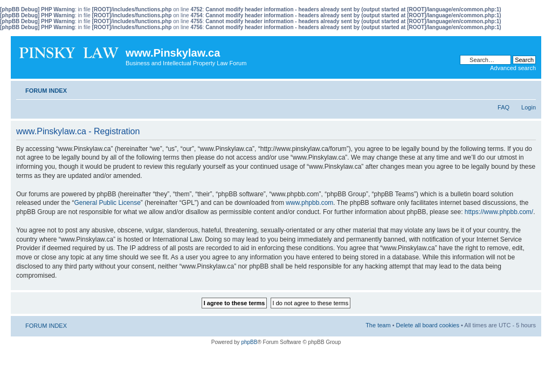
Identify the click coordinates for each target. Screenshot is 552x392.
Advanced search (513, 68)
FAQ (503, 107)
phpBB (249, 342)
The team (378, 325)
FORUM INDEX (46, 91)
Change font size (528, 88)
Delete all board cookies (428, 325)
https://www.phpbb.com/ (499, 212)
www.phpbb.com (309, 203)
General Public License (107, 203)
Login (529, 107)
